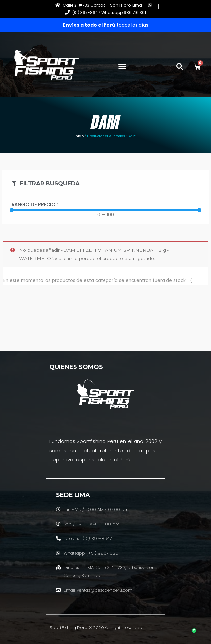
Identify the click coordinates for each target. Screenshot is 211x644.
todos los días (106, 25)
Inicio (79, 136)
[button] (122, 67)
